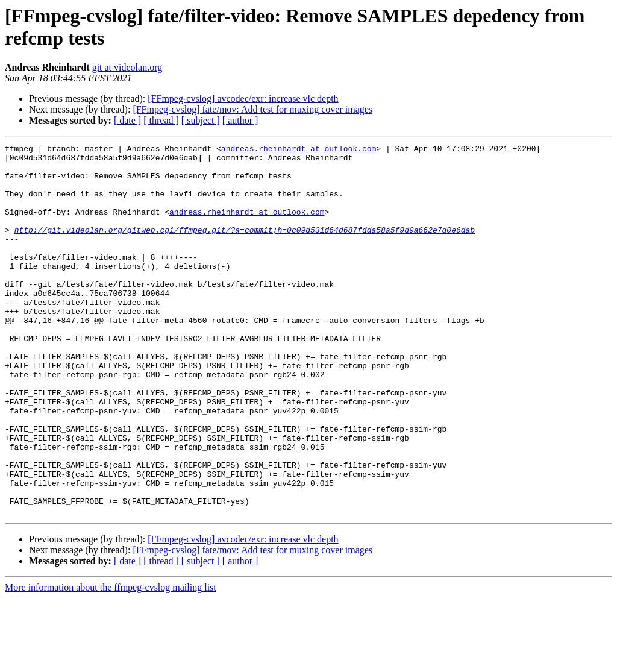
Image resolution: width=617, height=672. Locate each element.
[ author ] (240, 120)
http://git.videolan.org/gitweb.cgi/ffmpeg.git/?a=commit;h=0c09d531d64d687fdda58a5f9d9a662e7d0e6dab (245, 248)
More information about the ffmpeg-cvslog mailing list (111, 661)
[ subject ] (201, 120)
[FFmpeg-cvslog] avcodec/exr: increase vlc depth (243, 99)
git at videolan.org (127, 67)
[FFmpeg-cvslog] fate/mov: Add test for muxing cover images (252, 109)
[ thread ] (161, 120)
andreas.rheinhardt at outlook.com (299, 150)
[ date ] (127, 120)
